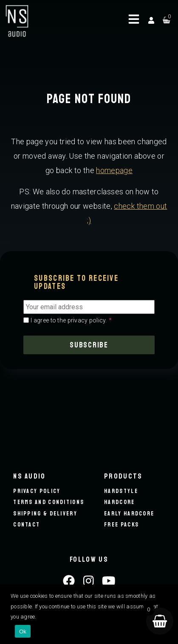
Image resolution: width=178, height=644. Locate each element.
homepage (114, 170)
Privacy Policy (37, 491)
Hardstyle (121, 491)
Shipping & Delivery (45, 514)
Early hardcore (129, 514)
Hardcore (119, 502)
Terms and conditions (49, 502)
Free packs (121, 525)
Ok (23, 631)
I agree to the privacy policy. (71, 320)
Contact (27, 525)
